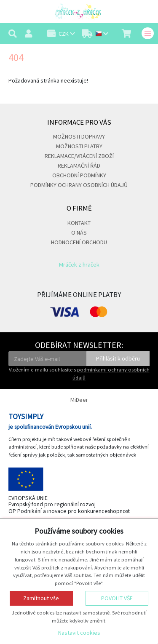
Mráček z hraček (79, 265)
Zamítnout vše (41, 598)
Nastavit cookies (79, 633)
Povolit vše (117, 598)
